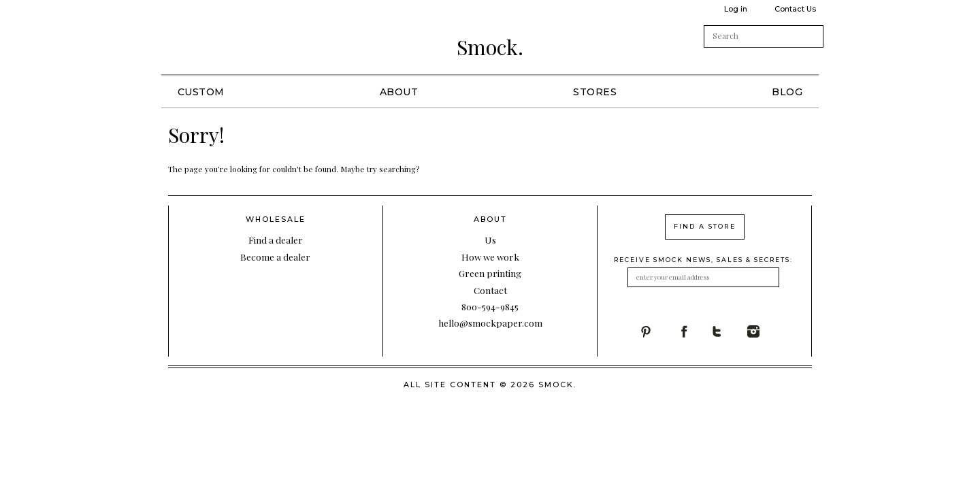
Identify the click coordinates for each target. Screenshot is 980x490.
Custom (201, 92)
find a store (705, 226)
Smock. (490, 47)
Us (490, 240)
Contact (490, 290)
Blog (787, 92)
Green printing (490, 273)
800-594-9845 (490, 306)
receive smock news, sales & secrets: (703, 260)
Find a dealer (276, 240)
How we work (490, 257)
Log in (736, 9)
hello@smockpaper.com (490, 323)
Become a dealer (275, 257)
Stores (595, 92)
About (399, 92)
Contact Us (795, 9)
